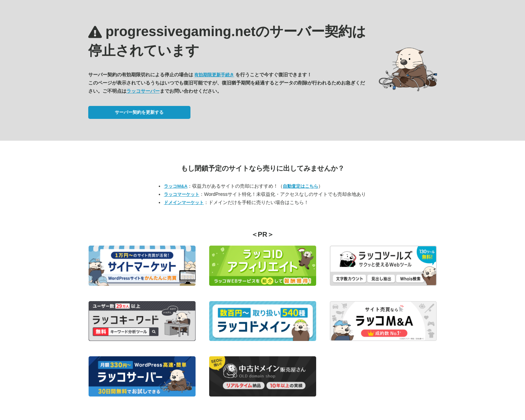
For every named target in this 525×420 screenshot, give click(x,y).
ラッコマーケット (182, 194)
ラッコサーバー (143, 91)
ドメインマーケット (184, 203)
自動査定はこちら (300, 186)
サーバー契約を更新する (139, 112)
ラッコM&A (176, 186)
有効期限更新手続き (214, 75)
